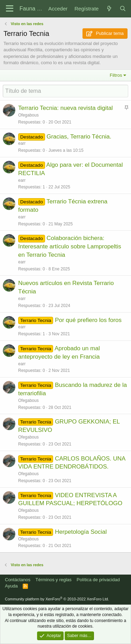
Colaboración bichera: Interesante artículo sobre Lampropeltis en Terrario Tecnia (70, 246)
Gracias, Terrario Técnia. (79, 137)
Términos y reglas (54, 580)
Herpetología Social (81, 532)
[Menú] (10, 9)
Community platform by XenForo (57, 599)
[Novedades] (109, 9)
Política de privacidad (98, 580)
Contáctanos (18, 580)
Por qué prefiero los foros (88, 320)
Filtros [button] (116, 75)
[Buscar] (123, 9)
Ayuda (11, 586)
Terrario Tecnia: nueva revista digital (65, 108)
